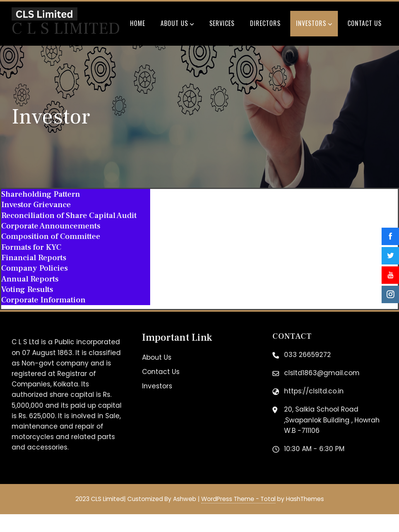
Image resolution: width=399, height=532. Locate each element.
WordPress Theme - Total (238, 499)
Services (222, 23)
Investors (314, 24)
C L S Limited (66, 29)
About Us (177, 24)
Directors (265, 23)
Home (138, 23)
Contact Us (365, 23)
